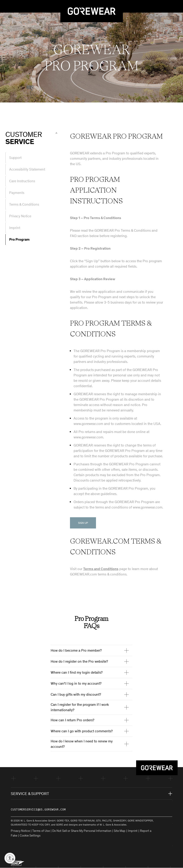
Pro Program (19, 239)
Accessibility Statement (27, 169)
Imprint (15, 228)
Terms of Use (41, 831)
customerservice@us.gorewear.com (38, 809)
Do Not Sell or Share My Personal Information (82, 831)
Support (15, 158)
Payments (17, 193)
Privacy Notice (20, 216)
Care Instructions (22, 181)
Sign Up (83, 523)
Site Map (120, 831)
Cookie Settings (30, 836)
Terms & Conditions (24, 204)
